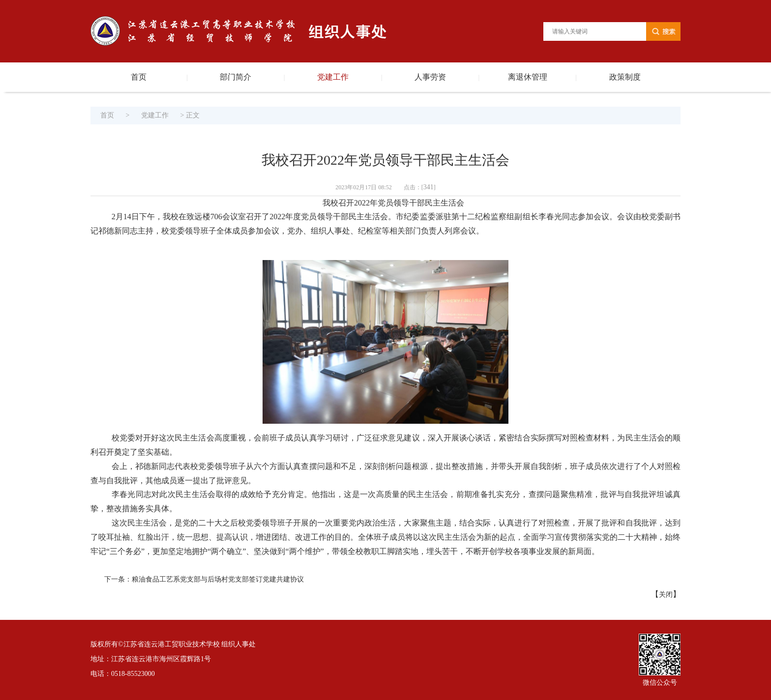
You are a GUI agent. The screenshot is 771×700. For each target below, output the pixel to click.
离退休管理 (528, 77)
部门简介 (236, 77)
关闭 (666, 595)
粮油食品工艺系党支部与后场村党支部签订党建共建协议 (218, 579)
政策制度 (625, 77)
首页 (139, 77)
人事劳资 (430, 77)
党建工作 (333, 77)
